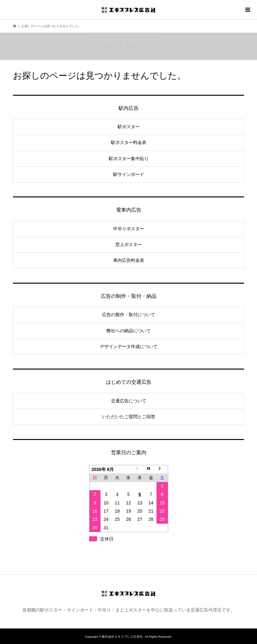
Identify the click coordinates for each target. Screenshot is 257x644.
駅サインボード (129, 174)
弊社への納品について (129, 331)
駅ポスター (129, 127)
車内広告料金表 (129, 260)
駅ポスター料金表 (129, 142)
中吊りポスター (129, 229)
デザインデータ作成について (129, 346)
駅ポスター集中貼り (129, 159)
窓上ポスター (129, 244)
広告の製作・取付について (129, 315)
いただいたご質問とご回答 (129, 417)
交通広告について (129, 401)
